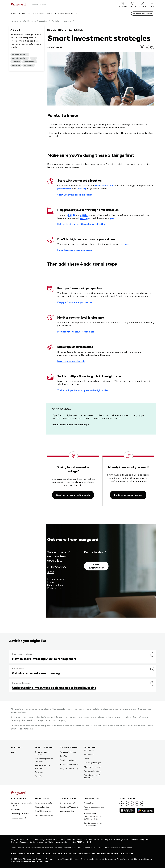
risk (112, 218)
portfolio (84, 218)
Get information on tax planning (69, 424)
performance (64, 188)
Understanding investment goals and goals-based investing (54, 687)
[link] (142, 47)
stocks (84, 215)
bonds (72, 215)
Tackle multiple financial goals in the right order (83, 390)
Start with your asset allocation (75, 195)
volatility (82, 188)
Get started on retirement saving (36, 673)
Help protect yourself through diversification (81, 224)
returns (125, 244)
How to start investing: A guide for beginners (44, 659)
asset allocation (104, 185)
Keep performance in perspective (75, 302)
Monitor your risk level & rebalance (76, 332)
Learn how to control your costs (75, 250)
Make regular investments (71, 361)
